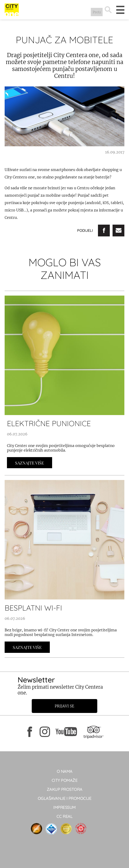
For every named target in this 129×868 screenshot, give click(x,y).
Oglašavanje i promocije (65, 798)
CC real (65, 816)
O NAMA (65, 771)
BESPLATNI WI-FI (33, 608)
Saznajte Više (30, 463)
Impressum (64, 807)
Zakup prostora (65, 789)
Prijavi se (65, 706)
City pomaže (65, 780)
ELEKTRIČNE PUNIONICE (49, 423)
